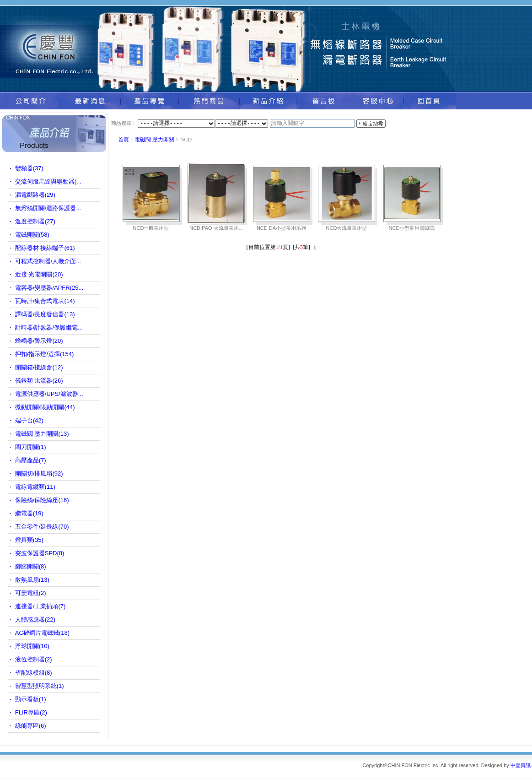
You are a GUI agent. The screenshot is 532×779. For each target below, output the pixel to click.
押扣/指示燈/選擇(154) (45, 354)
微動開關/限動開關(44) (45, 407)
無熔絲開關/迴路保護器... (48, 208)
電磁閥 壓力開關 (154, 140)
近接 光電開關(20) (39, 274)
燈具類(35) (29, 540)
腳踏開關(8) (31, 566)
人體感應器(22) (35, 619)
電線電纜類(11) (35, 487)
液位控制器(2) (34, 659)
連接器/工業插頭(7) (40, 606)
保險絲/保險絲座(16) (42, 500)
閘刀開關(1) (31, 447)
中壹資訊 (521, 765)
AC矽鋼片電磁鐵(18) (42, 633)
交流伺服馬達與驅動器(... (48, 181)
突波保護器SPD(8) (40, 553)
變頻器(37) (29, 168)
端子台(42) (29, 420)
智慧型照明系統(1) (40, 686)
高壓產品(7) (31, 460)
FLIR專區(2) (31, 712)
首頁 (124, 140)
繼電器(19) (29, 513)
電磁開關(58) (32, 235)
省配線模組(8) (34, 673)
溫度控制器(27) (35, 221)
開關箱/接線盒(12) (39, 367)
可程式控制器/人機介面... (48, 261)
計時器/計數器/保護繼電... (49, 327)
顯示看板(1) (31, 699)
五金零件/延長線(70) (42, 527)
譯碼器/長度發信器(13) (45, 314)
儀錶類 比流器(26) (39, 381)
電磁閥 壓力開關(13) (42, 434)
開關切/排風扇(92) (39, 473)
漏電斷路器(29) (35, 195)
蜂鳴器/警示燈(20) (39, 341)
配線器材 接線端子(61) (45, 248)
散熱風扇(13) (32, 580)
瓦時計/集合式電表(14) (45, 301)
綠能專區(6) (31, 726)
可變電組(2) (31, 593)
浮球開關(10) (32, 646)
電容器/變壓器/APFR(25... (49, 288)
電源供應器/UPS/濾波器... (49, 394)
